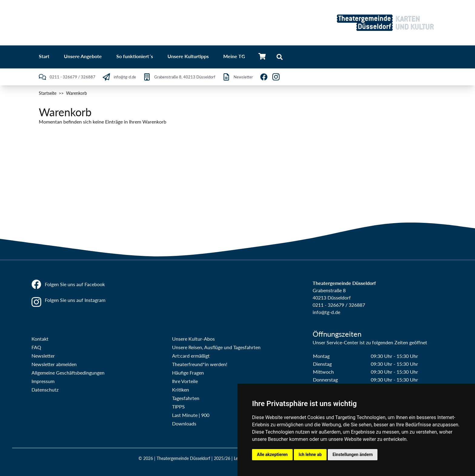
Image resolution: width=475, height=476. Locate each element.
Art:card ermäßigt (191, 356)
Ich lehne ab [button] (310, 455)
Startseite (48, 93)
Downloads (184, 423)
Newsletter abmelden (54, 364)
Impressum (43, 381)
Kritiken (181, 390)
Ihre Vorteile (185, 381)
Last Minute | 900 (191, 415)
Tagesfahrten (186, 398)
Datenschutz (45, 390)
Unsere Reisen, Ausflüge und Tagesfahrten (216, 347)
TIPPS (178, 407)
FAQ (36, 347)
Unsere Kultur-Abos (193, 339)
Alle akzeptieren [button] (272, 455)
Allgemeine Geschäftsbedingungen (68, 373)
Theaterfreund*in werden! (200, 364)
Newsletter (43, 356)
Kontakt (40, 339)
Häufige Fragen (188, 373)
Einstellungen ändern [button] (353, 455)
